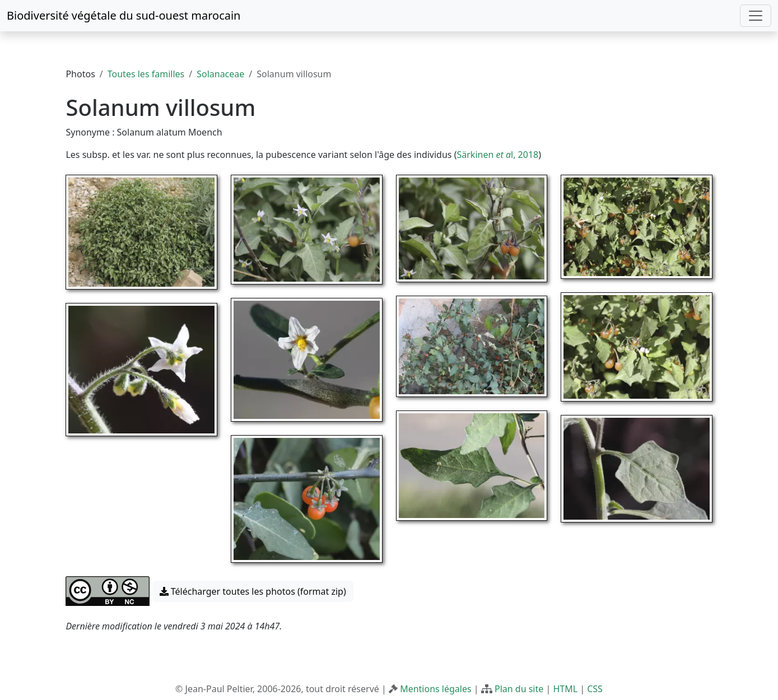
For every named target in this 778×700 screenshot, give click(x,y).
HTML (565, 689)
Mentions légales (436, 689)
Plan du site (519, 689)
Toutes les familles (146, 74)
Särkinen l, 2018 (497, 155)
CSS (595, 689)
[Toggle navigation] (756, 16)
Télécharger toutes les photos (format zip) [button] (253, 591)
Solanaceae (220, 74)
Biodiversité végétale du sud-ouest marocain (124, 15)
